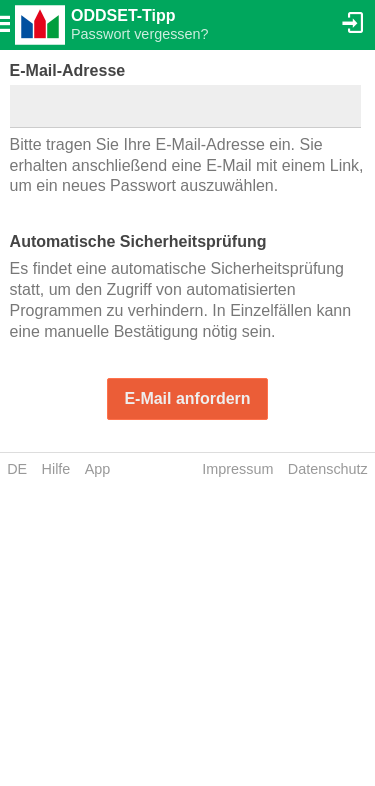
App (98, 469)
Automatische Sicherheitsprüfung (138, 241)
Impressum (237, 469)
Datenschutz (328, 469)
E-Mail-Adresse (68, 70)
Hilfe (56, 469)
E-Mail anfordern (187, 398)
